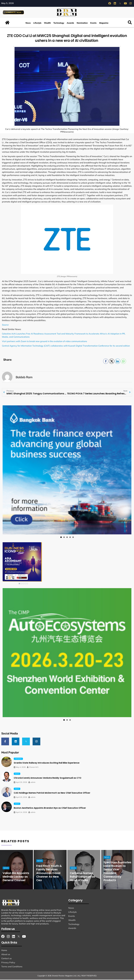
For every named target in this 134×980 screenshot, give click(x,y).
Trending (18, 759)
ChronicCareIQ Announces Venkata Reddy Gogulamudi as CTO (48, 778)
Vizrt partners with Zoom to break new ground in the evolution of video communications (44, 342)
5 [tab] (73, 538)
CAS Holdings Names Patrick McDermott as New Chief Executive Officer (52, 793)
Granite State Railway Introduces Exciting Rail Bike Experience (47, 763)
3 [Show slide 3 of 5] (23, 584)
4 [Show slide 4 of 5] (25, 584)
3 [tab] (67, 538)
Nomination (82, 24)
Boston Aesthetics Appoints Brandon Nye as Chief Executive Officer (50, 808)
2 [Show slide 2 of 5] (21, 584)
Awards (70, 24)
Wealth (47, 24)
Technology (59, 24)
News (28, 24)
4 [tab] (70, 538)
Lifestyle (37, 24)
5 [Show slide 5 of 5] (27, 584)
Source (5, 325)
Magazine (104, 24)
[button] (130, 23)
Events (93, 24)
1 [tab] (61, 538)
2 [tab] (64, 538)
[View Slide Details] (67, 471)
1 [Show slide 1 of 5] (19, 584)
